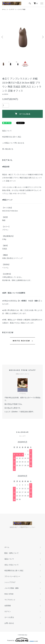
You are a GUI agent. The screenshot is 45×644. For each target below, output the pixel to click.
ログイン (8, 611)
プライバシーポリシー (12, 576)
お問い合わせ (9, 623)
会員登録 (8, 606)
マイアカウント (10, 600)
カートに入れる (23, 114)
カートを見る (9, 617)
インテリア (12, 9)
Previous (3, 37)
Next (42, 37)
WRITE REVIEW (21, 341)
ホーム (4, 9)
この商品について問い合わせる (13, 143)
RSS (6, 594)
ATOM (11, 594)
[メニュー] (42, 3)
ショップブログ (10, 582)
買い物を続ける (8, 149)
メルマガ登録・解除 (12, 588)
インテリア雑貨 (21, 9)
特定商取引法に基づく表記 (12, 137)
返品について (7, 131)
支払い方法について (12, 565)
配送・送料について (12, 553)
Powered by (22, 640)
